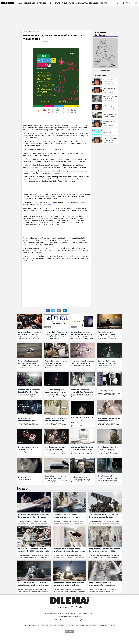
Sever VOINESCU (109, 109)
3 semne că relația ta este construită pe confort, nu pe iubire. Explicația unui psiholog (68, 516)
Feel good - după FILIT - (109, 123)
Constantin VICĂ (77, 426)
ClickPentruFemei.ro (82, 625)
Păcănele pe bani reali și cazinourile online (56, 362)
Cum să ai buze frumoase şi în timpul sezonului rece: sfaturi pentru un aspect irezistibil (83, 362)
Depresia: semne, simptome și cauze (106, 333)
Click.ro (51, 625)
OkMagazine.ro (104, 625)
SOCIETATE (56, 3)
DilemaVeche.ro (93, 625)
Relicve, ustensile (79, 477)
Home (20, 3)
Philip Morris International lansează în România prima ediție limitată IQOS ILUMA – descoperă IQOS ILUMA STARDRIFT (29, 420)
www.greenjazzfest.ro (46, 204)
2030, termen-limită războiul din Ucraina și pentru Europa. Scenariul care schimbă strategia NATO (104, 516)
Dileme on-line (34, 32)
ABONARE (103, 3)
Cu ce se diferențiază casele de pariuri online (56, 391)
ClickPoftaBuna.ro (59, 625)
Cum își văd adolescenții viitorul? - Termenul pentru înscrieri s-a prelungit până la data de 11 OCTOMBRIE (110, 132)
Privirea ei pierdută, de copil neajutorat (110, 139)
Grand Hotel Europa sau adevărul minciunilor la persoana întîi (56, 420)
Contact (91, 613)
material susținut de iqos (105, 471)
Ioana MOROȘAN (109, 100)
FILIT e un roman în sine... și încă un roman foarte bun (110, 98)
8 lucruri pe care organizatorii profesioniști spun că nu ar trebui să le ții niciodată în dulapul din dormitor (69, 550)
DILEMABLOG (94, 3)
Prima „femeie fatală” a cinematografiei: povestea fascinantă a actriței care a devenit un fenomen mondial (102, 584)
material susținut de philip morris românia (27, 413)
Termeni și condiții (51, 613)
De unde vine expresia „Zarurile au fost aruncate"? (28, 448)
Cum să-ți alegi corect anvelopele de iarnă (28, 362)
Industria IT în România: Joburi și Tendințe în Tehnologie (29, 391)
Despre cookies (82, 613)
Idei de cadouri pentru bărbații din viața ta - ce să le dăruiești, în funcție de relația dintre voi (56, 448)
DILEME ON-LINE (29, 3)
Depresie (22, 477)
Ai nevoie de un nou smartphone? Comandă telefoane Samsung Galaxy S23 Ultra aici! (82, 333)
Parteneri (23, 489)
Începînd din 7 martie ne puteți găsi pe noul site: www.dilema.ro (56, 333)
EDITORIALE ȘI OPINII (44, 3)
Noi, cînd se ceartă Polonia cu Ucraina (110, 106)
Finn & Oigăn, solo (106, 391)
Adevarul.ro (44, 625)
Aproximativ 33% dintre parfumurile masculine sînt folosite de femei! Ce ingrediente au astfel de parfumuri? (83, 448)
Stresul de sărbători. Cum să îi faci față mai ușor (82, 391)
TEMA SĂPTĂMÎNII (68, 3)
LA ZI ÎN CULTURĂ (82, 3)
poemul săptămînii (76, 413)
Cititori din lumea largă (109, 89)
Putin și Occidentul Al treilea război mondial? (110, 115)
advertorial (21, 327)
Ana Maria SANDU (109, 84)
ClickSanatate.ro (70, 625)
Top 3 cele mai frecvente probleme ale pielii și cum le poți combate (109, 420)
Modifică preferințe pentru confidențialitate (69, 616)
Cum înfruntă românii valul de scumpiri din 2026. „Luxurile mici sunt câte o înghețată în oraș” (33, 550)
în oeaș (100, 385)
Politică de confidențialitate (67, 613)
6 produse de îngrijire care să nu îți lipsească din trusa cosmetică (108, 448)
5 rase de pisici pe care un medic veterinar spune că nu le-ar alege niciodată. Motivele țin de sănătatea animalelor (33, 584)
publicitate (47, 327)
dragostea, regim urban (82, 417)
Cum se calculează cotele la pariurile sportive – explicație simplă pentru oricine (29, 333)
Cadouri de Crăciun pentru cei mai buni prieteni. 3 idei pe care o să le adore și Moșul (109, 362)
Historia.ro (112, 625)
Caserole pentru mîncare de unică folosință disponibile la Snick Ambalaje (56, 477)
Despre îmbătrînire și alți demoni (110, 81)
